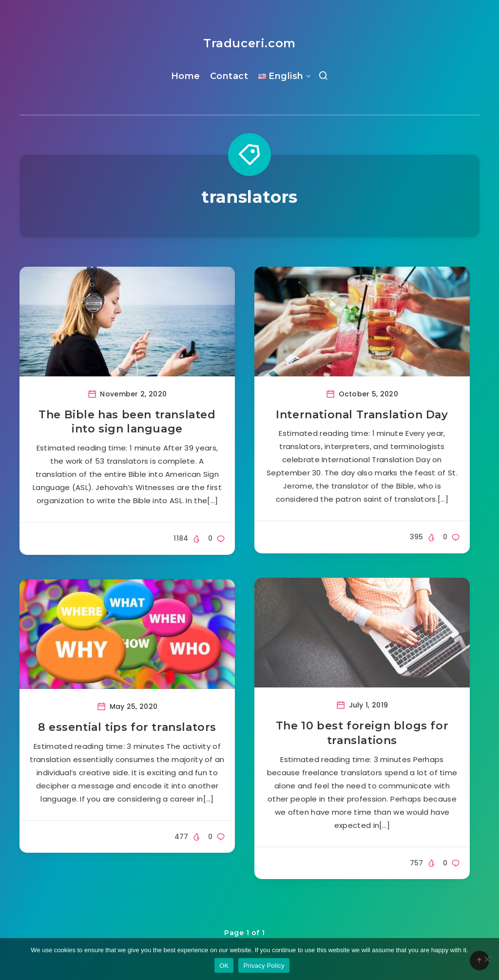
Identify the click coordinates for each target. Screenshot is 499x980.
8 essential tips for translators (127, 727)
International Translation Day (362, 415)
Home (186, 76)
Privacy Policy (264, 966)
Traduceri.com (249, 43)
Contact (229, 76)
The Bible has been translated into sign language (127, 422)
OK (224, 966)
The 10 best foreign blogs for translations (362, 733)
